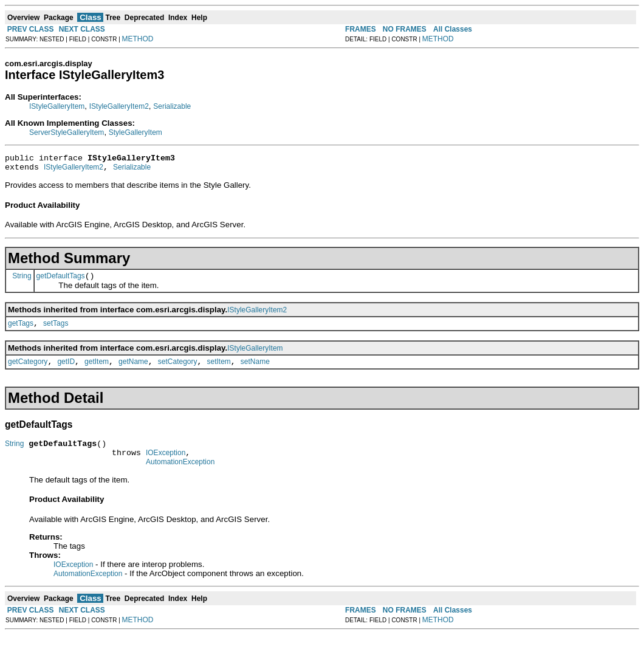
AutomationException (180, 476)
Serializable (172, 106)
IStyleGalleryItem (57, 106)
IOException (166, 465)
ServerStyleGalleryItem (67, 132)
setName (255, 371)
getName (133, 371)
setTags (56, 331)
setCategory (178, 371)
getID (66, 371)
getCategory (28, 371)
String (22, 281)
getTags (21, 331)
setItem (219, 371)
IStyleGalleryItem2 (119, 106)
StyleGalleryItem (135, 132)
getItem (97, 371)
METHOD (138, 39)
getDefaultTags (61, 281)
